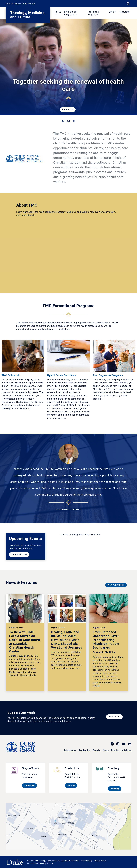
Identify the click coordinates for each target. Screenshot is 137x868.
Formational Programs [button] (70, 13)
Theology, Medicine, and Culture (28, 15)
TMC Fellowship (11, 375)
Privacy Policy (100, 861)
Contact (72, 785)
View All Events (19, 554)
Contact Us (68, 110)
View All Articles (116, 585)
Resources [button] (124, 12)
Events (115, 750)
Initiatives (126, 750)
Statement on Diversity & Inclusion (63, 861)
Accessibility (86, 861)
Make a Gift (114, 717)
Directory (116, 789)
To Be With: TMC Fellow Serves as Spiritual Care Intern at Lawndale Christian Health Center (25, 642)
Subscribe (31, 785)
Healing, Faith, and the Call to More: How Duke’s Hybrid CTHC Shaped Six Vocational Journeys (66, 640)
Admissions (70, 750)
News (106, 750)
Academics (84, 750)
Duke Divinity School (24, 4)
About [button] (58, 12)
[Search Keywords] (128, 4)
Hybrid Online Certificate (62, 375)
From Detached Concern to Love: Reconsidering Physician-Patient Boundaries (106, 640)
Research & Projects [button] (93, 13)
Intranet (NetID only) (37, 861)
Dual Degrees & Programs (108, 375)
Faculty (96, 750)
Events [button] (112, 12)
